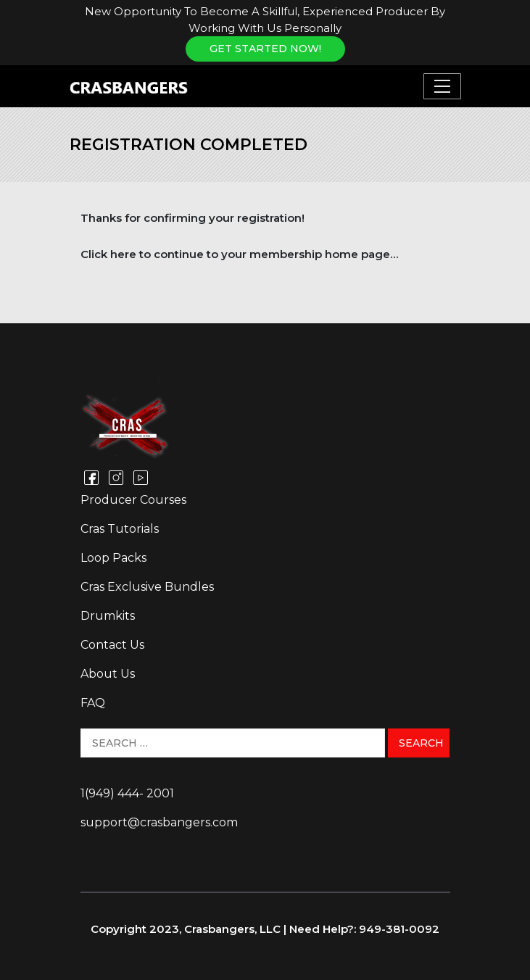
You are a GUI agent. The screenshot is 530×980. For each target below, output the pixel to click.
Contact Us (112, 645)
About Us (108, 674)
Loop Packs (113, 558)
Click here (108, 254)
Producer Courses (133, 500)
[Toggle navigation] (442, 86)
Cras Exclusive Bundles (147, 587)
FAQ (93, 703)
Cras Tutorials (120, 529)
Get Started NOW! (265, 49)
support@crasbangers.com (159, 822)
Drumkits (108, 616)
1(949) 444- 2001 (127, 793)
